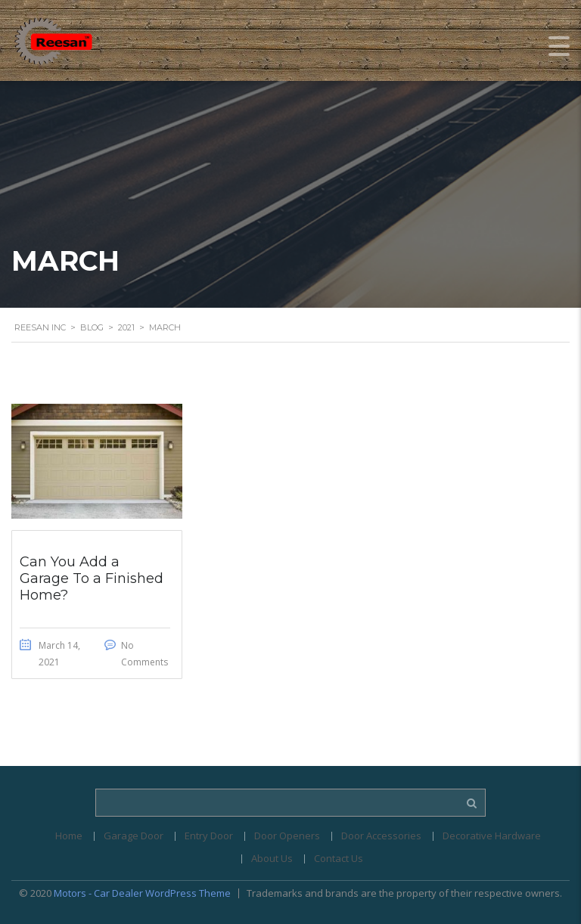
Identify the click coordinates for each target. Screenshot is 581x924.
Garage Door (134, 836)
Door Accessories (381, 836)
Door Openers (287, 836)
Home (69, 836)
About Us (272, 858)
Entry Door (209, 836)
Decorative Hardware (492, 836)
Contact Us (339, 858)
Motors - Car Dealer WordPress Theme (142, 893)
